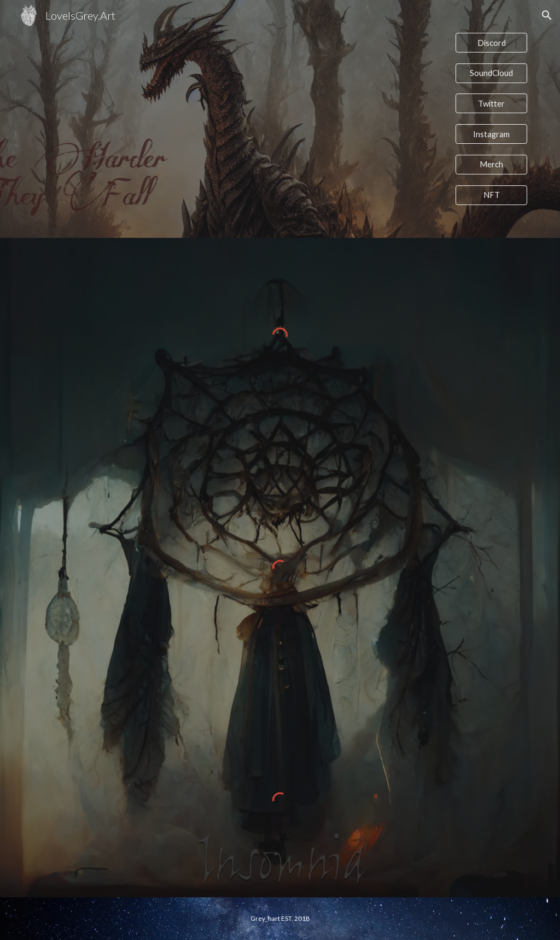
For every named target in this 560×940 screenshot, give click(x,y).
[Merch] (491, 165)
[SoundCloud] (491, 73)
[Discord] (491, 43)
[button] (547, 15)
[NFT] (491, 195)
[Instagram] (491, 134)
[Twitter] (491, 103)
